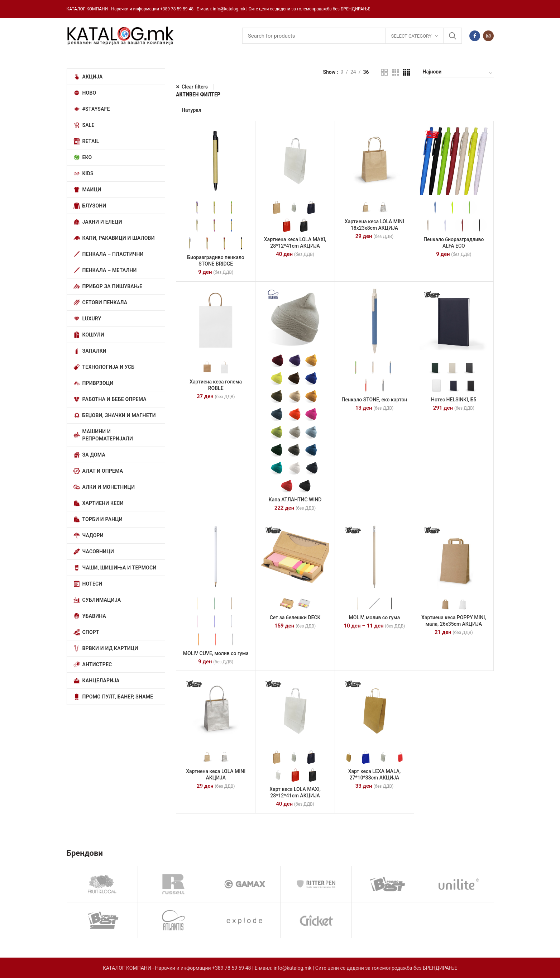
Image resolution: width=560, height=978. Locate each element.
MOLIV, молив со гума (375, 617)
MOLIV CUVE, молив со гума (216, 653)
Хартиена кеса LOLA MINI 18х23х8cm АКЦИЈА (374, 225)
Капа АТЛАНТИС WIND (295, 500)
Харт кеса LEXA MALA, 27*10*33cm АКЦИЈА (375, 774)
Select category (411, 36)
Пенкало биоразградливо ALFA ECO (454, 243)
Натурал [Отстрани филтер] (192, 110)
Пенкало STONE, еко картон (375, 400)
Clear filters (195, 87)
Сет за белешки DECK (295, 617)
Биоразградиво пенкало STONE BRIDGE (216, 261)
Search (453, 36)
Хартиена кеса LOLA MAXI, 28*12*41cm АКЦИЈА (295, 243)
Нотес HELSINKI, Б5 (454, 400)
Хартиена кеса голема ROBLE (216, 385)
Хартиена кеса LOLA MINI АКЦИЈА (216, 774)
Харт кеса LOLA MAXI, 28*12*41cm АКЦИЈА (295, 792)
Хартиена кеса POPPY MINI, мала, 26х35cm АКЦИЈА (454, 621)
